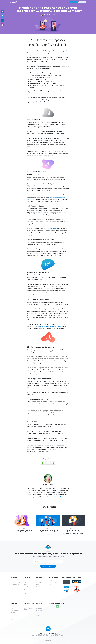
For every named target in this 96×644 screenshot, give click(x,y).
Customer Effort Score (16, 585)
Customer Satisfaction (16, 582)
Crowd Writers (51, 229)
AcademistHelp (50, 326)
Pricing (50, 2)
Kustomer (26, 591)
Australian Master (58, 497)
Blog (55, 2)
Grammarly (41, 326)
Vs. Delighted (39, 608)
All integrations (27, 598)
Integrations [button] (33, 2)
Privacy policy (14, 613)
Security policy (14, 615)
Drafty (60, 326)
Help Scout (26, 593)
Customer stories (27, 606)
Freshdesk (26, 587)
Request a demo (52, 582)
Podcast (38, 587)
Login (12, 619)
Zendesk (25, 580)
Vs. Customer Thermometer (39, 611)
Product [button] (24, 2)
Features (13, 580)
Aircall (25, 596)
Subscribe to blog (48, 566)
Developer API (39, 591)
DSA (12, 617)
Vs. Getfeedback (40, 606)
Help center (39, 589)
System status (48, 640)
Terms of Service (14, 610)
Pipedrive (26, 589)
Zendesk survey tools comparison (41, 615)
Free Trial (51, 585)
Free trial (82, 2)
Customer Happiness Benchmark (28, 609)
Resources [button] (42, 2)
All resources (39, 582)
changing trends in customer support (56, 51)
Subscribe (73, 2)
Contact (13, 608)
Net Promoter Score (15, 587)
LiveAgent (26, 585)
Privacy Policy (52, 638)
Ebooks (38, 585)
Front (25, 582)
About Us (13, 606)
